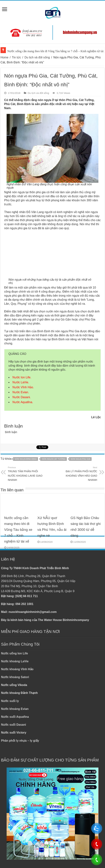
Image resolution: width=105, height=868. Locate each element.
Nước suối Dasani (14, 725)
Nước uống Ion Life (15, 653)
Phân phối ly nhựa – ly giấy (20, 741)
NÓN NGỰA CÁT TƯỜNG (54, 459)
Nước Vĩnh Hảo (23, 387)
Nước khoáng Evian (15, 709)
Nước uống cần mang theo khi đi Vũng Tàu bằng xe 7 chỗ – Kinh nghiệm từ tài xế (18, 530)
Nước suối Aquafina (15, 717)
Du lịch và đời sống (37, 57)
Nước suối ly (10, 701)
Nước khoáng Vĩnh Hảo (17, 669)
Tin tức (17, 57)
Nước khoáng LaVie (15, 661)
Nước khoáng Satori (15, 677)
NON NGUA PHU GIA (80, 459)
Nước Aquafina (22, 402)
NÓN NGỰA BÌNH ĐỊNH (26, 459)
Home (4, 57)
